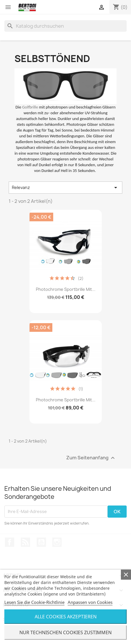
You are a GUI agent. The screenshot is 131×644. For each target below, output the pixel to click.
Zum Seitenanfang (91, 458)
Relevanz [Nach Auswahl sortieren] (65, 188)
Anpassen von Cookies (90, 602)
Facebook (10, 542)
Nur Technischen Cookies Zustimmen (65, 632)
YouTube (41, 542)
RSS (25, 542)
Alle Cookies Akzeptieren (66, 617)
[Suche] (65, 26)
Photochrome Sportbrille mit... (66, 289)
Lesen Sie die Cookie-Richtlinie (34, 602)
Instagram (57, 542)
